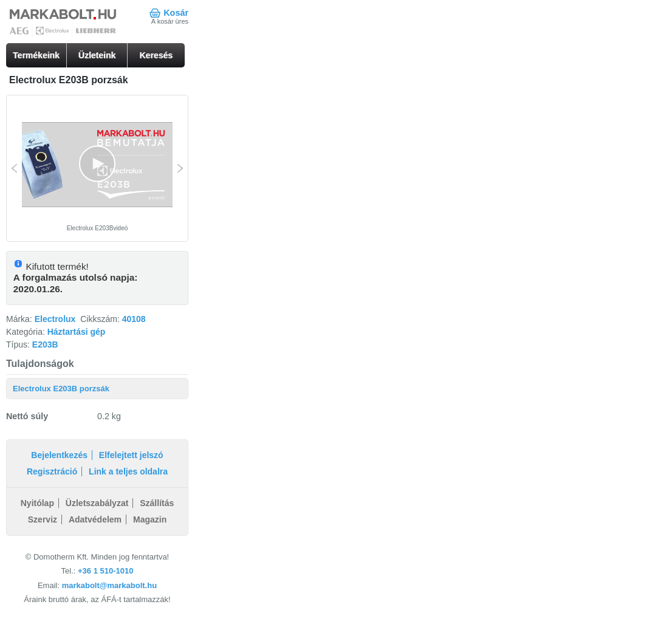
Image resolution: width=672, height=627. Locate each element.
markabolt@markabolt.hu (109, 585)
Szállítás (157, 503)
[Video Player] (97, 165)
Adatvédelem (95, 519)
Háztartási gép (77, 332)
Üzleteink (97, 55)
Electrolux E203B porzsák (61, 389)
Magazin (150, 519)
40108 (134, 319)
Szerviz (43, 519)
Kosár (176, 13)
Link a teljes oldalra (128, 471)
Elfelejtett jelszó (131, 455)
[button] (97, 164)
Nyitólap (37, 503)
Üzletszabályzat (97, 503)
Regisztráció (52, 471)
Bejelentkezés (59, 455)
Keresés (156, 55)
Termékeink (36, 55)
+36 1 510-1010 (105, 571)
